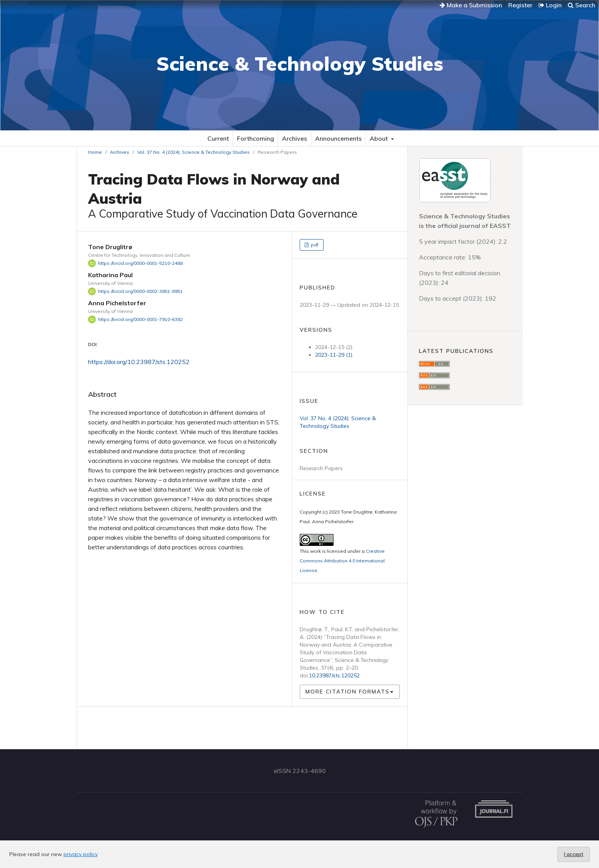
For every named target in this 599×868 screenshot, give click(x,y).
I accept (574, 854)
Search (581, 5)
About (380, 138)
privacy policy (81, 854)
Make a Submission (471, 5)
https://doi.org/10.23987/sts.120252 (139, 362)
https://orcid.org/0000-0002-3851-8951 (140, 291)
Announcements (338, 138)
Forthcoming (255, 138)
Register (520, 5)
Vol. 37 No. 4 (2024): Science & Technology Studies (194, 152)
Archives (294, 138)
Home (95, 152)
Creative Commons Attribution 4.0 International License (342, 561)
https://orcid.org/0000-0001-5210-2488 (140, 263)
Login (550, 5)
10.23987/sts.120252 (334, 675)
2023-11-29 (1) (334, 355)
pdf (314, 245)
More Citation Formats (348, 692)
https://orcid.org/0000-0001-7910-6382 (140, 319)
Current (218, 138)
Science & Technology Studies (300, 64)
